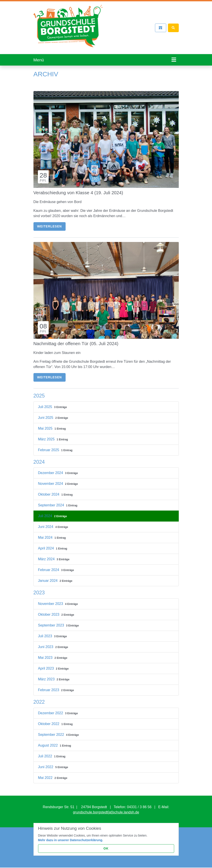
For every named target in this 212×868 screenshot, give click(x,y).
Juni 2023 (46, 644)
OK (106, 848)
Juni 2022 (46, 764)
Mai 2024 (46, 534)
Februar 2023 (49, 687)
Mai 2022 (46, 774)
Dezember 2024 (51, 470)
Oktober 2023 (49, 611)
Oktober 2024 (49, 491)
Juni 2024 (46, 524)
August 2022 (48, 742)
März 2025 (47, 436)
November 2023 (51, 600)
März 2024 (47, 556)
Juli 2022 (46, 753)
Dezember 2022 (51, 710)
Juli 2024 (46, 513)
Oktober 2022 (49, 721)
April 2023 (47, 665)
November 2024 (51, 481)
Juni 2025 (46, 414)
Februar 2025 (49, 447)
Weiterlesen (50, 223)
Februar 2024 (49, 567)
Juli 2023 (46, 633)
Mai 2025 (46, 425)
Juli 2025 (46, 404)
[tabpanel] (106, 62)
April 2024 (47, 545)
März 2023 (47, 676)
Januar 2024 (48, 578)
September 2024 (52, 502)
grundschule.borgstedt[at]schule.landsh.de (106, 809)
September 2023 (52, 622)
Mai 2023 (46, 654)
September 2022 (52, 731)
